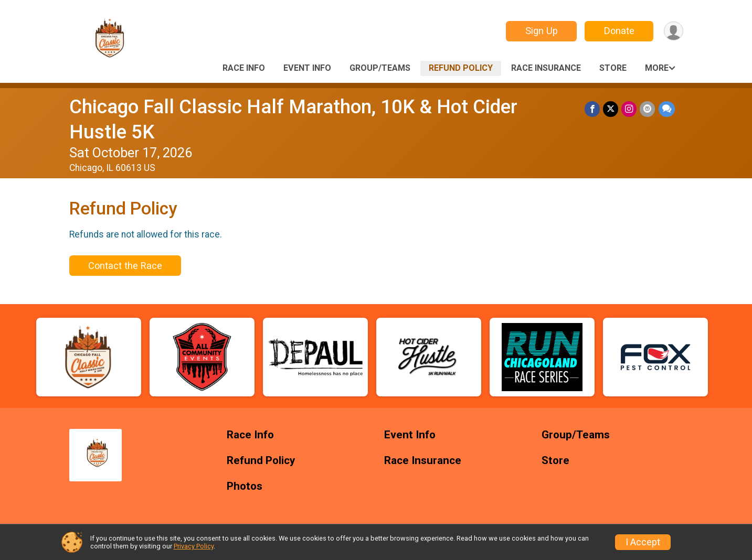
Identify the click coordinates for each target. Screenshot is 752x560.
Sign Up (541, 31)
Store (613, 68)
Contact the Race (125, 266)
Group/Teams (380, 68)
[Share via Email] (648, 109)
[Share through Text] (667, 109)
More (657, 68)
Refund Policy (461, 68)
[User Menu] (674, 31)
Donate (619, 31)
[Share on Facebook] (593, 109)
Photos (245, 486)
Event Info (307, 68)
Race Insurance (546, 68)
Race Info (244, 68)
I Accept (643, 542)
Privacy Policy (194, 546)
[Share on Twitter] (611, 109)
